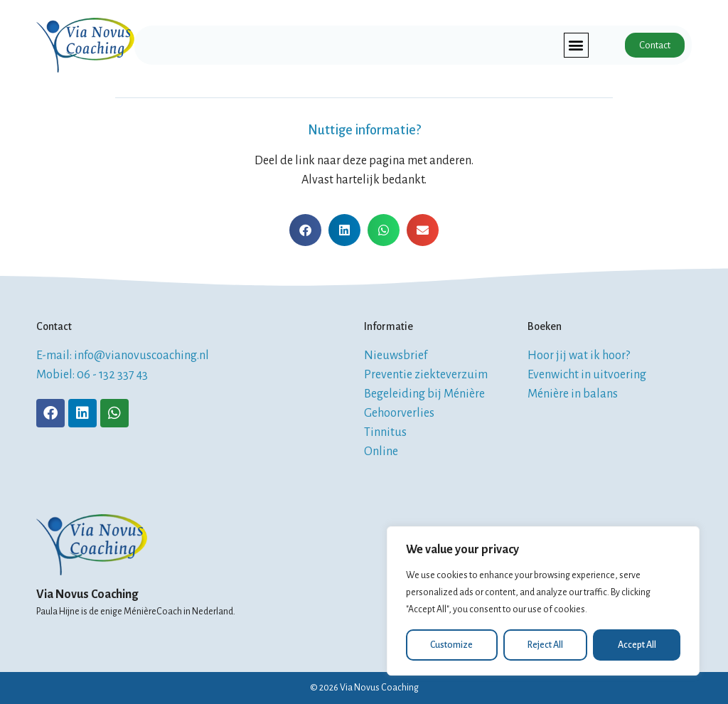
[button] (576, 45)
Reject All (545, 645)
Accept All (637, 645)
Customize (451, 645)
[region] (543, 601)
